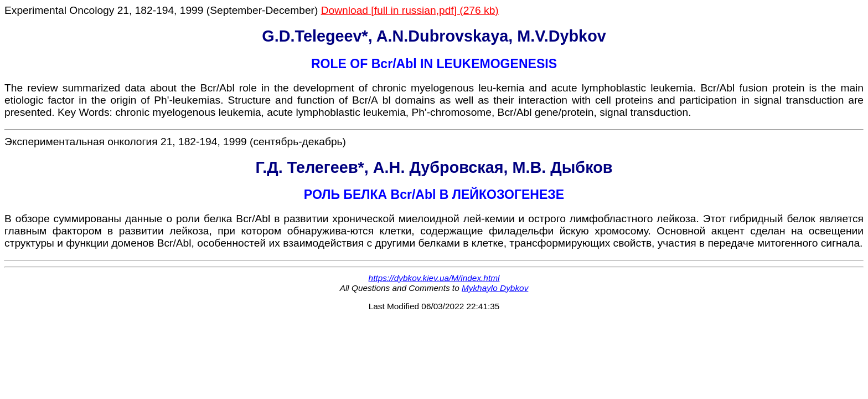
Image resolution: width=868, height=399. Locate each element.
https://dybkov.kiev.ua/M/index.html (434, 278)
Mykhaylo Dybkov (495, 288)
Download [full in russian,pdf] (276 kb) (410, 10)
